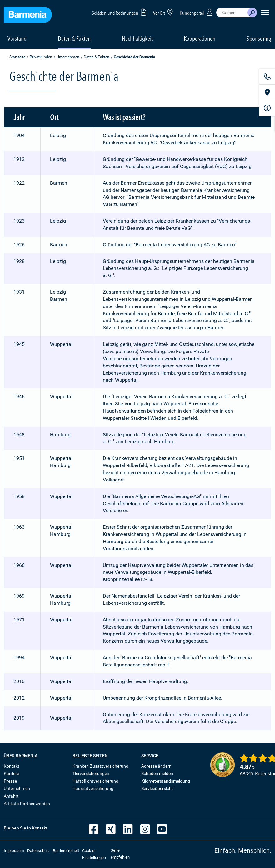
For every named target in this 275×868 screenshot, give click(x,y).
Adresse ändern (156, 766)
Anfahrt (11, 796)
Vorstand (17, 39)
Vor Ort (164, 12)
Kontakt (12, 766)
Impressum (14, 851)
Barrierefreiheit (66, 851)
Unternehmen (68, 57)
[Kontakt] (267, 77)
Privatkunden (41, 57)
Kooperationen (200, 39)
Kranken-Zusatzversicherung (100, 766)
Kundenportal (197, 12)
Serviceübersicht (157, 788)
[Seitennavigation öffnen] (265, 13)
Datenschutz (38, 851)
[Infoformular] (267, 108)
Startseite (17, 57)
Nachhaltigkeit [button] (137, 39)
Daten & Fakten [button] (74, 39)
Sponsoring (259, 39)
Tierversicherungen (91, 773)
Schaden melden (157, 773)
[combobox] (232, 13)
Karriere (11, 773)
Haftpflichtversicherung (95, 781)
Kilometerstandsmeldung (166, 781)
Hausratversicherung (93, 788)
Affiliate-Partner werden (27, 804)
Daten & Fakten (97, 57)
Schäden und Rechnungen (120, 12)
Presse (10, 781)
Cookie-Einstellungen (94, 854)
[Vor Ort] (267, 92)
